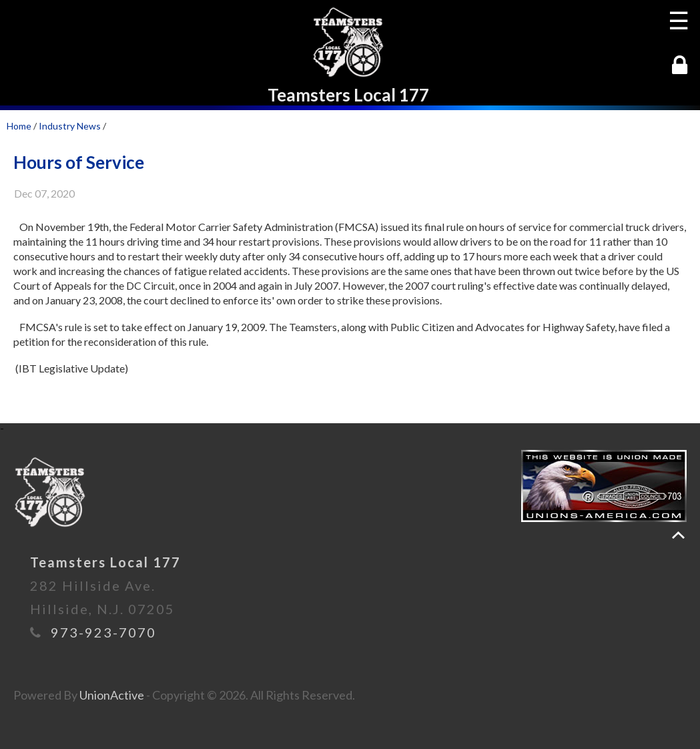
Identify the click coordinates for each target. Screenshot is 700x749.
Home (19, 126)
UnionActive (112, 695)
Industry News (70, 126)
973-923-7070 (103, 632)
